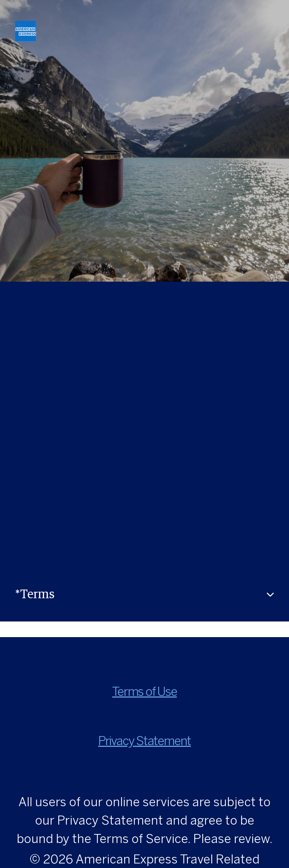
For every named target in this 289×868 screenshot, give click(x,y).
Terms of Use (144, 692)
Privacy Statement (144, 742)
